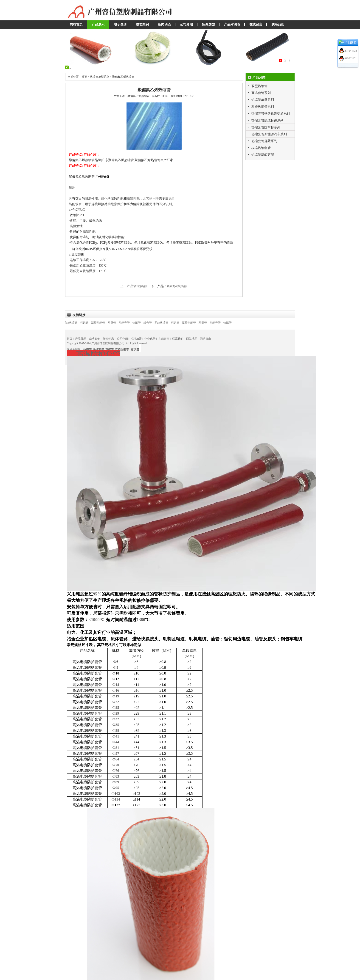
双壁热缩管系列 (263, 107)
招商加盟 (208, 24)
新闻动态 (164, 24)
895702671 (350, 58)
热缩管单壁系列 (263, 100)
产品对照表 (232, 24)
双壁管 (116, 323)
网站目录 (205, 339)
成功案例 (142, 24)
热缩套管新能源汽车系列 (269, 134)
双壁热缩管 (259, 86)
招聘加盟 (136, 339)
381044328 (350, 51)
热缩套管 (128, 323)
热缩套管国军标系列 (266, 127)
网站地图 (192, 339)
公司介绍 (186, 24)
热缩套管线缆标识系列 (267, 120)
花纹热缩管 (74, 323)
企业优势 (150, 339)
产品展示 (98, 24)
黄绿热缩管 (141, 286)
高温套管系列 (261, 93)
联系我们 (278, 24)
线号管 (152, 323)
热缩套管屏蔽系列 (264, 141)
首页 (70, 339)
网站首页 (76, 24)
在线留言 (256, 24)
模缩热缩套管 (261, 148)
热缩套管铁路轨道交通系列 (271, 114)
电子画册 (120, 24)
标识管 (88, 323)
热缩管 (141, 323)
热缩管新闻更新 (263, 155)
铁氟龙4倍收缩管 (177, 286)
